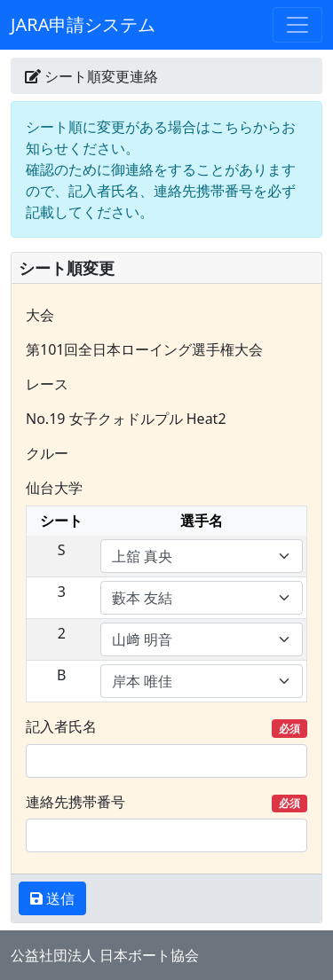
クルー (47, 453)
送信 (59, 898)
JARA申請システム (83, 24)
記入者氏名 (166, 727)
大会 (40, 315)
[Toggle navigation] (297, 25)
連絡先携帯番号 (166, 802)
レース (47, 384)
